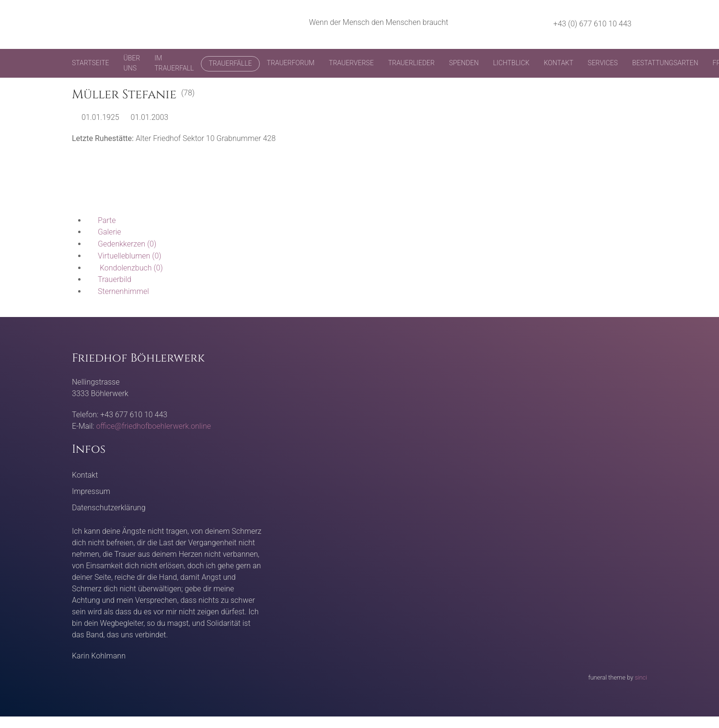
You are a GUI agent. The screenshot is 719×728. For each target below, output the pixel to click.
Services (603, 63)
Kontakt (558, 63)
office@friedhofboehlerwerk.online (154, 426)
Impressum (91, 491)
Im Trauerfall (174, 63)
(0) (121, 244)
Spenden (464, 63)
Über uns (132, 63)
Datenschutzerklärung (109, 508)
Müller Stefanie (124, 95)
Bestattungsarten (665, 63)
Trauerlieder (412, 63)
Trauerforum (291, 63)
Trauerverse (351, 63)
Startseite (91, 63)
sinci (641, 677)
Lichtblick (511, 63)
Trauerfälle (230, 63)
